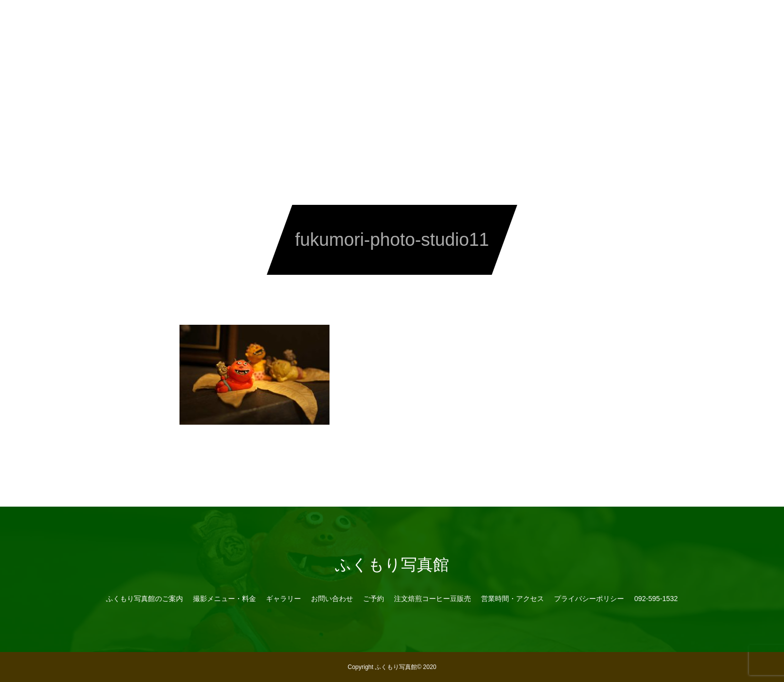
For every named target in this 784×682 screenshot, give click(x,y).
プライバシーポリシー (589, 599)
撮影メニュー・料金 (224, 599)
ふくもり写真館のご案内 (144, 599)
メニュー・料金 (235, 20)
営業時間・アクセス (546, 20)
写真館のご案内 (166, 20)
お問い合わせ (332, 599)
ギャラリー (297, 20)
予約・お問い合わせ (366, 20)
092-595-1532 (620, 20)
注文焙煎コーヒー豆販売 (456, 20)
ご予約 (373, 599)
